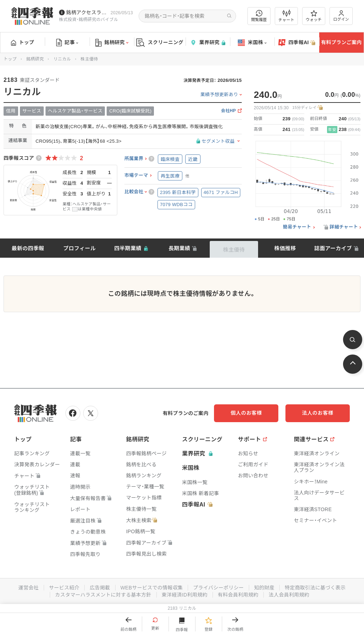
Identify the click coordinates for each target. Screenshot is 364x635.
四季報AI (297, 43)
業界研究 (208, 43)
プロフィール (80, 248)
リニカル (62, 59)
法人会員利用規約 (289, 595)
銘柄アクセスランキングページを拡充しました (87, 12)
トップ (23, 42)
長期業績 (179, 248)
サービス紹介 (64, 588)
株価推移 (285, 248)
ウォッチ (314, 16)
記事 (67, 43)
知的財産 (264, 588)
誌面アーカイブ (333, 248)
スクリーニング (160, 43)
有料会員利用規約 (238, 595)
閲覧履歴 (259, 16)
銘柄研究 (112, 43)
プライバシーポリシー (218, 588)
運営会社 (28, 588)
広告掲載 (100, 588)
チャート (286, 16)
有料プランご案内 (341, 42)
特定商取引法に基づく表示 (315, 588)
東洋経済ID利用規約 (185, 595)
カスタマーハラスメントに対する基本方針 (103, 595)
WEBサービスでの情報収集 (151, 588)
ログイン (341, 16)
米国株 (252, 43)
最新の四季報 (28, 248)
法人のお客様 (318, 413)
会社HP (229, 111)
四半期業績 (128, 248)
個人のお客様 (247, 413)
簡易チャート (297, 227)
